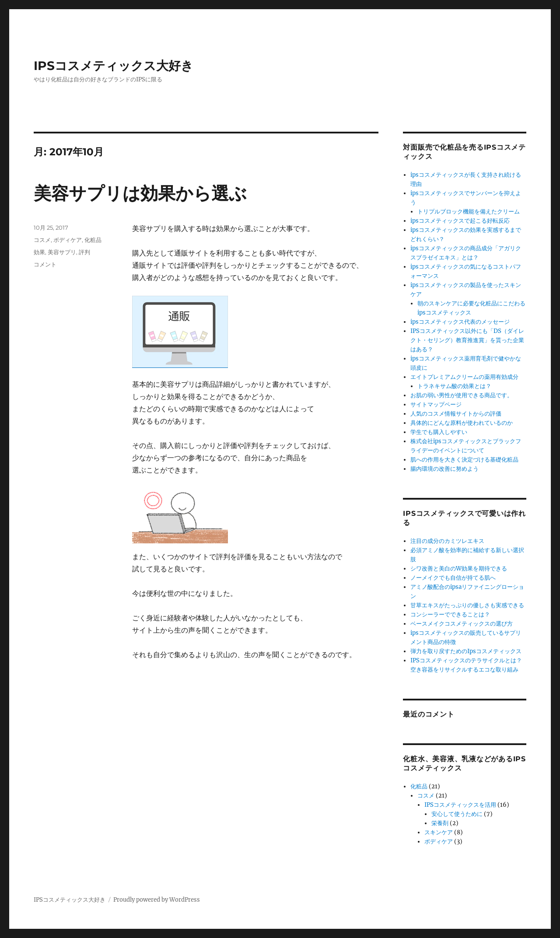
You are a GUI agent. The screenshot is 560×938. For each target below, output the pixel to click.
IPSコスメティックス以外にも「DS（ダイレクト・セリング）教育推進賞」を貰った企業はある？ (467, 340)
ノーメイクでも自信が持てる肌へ (453, 578)
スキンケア (439, 832)
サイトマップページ (436, 404)
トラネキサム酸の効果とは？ (454, 386)
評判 (84, 252)
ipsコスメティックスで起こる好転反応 (460, 221)
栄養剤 (440, 823)
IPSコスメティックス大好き (114, 66)
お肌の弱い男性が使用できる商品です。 (462, 395)
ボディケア (68, 240)
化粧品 (93, 240)
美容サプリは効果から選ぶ (140, 193)
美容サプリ (62, 252)
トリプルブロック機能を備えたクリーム (469, 212)
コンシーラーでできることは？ (450, 614)
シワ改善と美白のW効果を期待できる (459, 569)
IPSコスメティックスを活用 (460, 805)
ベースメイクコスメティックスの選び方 (462, 624)
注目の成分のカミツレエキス (447, 541)
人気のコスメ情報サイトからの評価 (456, 414)
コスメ (42, 240)
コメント (45, 264)
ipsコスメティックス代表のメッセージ (460, 322)
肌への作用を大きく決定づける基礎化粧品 (464, 460)
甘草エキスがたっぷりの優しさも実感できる (467, 605)
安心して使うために (457, 814)
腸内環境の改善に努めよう (444, 469)
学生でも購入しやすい (439, 432)
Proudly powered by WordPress (157, 900)
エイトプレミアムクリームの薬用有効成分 (464, 377)
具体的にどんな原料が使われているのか (462, 423)
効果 (39, 252)
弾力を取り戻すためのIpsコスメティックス (466, 651)
